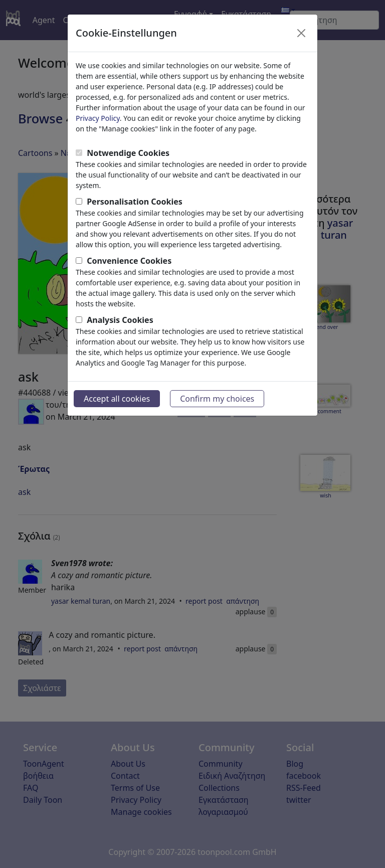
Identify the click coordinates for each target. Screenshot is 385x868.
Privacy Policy (98, 118)
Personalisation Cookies (135, 202)
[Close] (301, 33)
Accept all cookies (117, 399)
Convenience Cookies (129, 261)
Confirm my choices (217, 399)
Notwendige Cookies (128, 153)
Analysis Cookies (120, 320)
